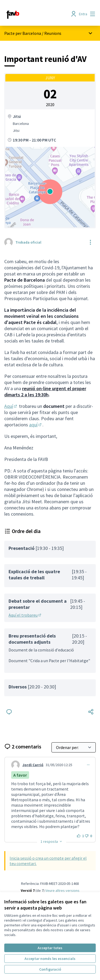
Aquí (11, 406)
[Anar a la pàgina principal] (38, 14)
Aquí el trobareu (25, 615)
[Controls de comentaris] (88, 765)
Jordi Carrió (33, 765)
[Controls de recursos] (90, 242)
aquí (36, 425)
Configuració (50, 969)
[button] (52, 841)
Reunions (53, 33)
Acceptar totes (50, 948)
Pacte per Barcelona (23, 33)
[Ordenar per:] (74, 747)
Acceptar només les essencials (50, 959)
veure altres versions (62, 890)
